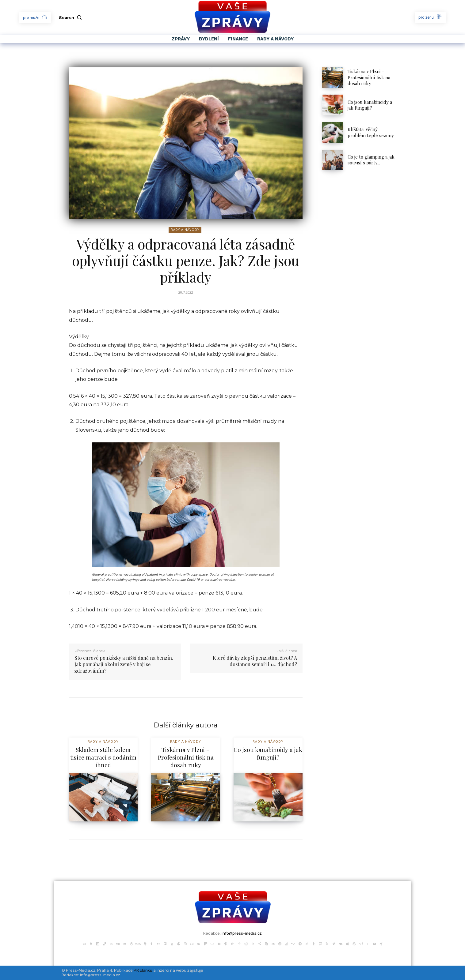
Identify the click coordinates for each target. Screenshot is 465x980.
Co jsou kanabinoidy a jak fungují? (370, 105)
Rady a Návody (185, 230)
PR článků (143, 970)
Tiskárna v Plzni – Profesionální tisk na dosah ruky (369, 77)
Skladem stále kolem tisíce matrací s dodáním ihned (103, 757)
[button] (72, 17)
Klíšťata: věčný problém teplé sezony (371, 132)
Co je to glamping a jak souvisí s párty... (371, 160)
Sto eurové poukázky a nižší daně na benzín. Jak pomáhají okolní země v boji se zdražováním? (124, 664)
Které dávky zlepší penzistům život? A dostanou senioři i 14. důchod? (255, 661)
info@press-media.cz (242, 933)
